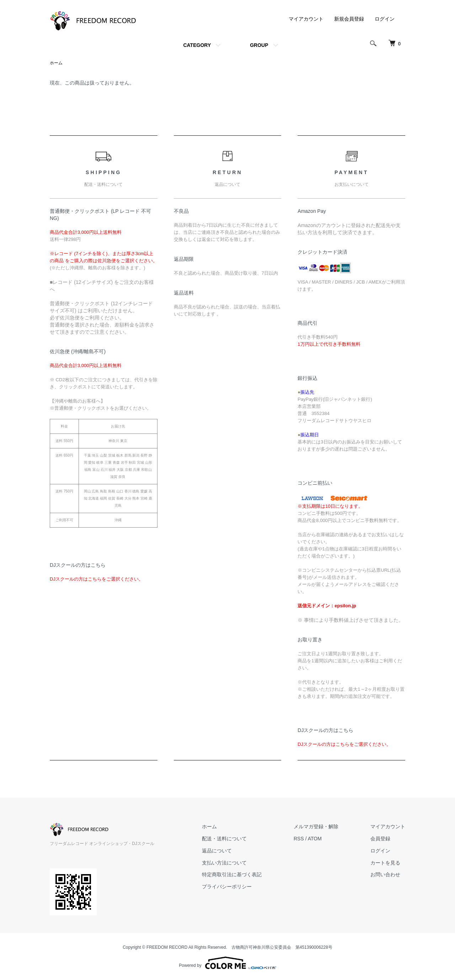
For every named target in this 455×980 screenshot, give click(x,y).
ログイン (385, 19)
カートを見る (385, 863)
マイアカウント (306, 19)
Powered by (227, 963)
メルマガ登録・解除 (316, 826)
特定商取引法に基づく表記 (232, 874)
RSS (299, 839)
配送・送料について (224, 839)
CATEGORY (197, 45)
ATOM (315, 839)
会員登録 (380, 839)
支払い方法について (224, 863)
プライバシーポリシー (227, 887)
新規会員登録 (349, 19)
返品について (217, 851)
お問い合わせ (385, 874)
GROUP (259, 45)
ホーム (56, 63)
